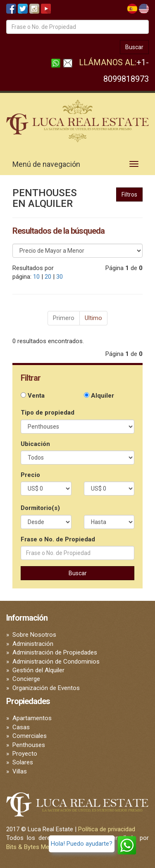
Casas (21, 727)
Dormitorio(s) (40, 508)
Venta (33, 396)
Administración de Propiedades (55, 652)
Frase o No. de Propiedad (58, 539)
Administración (33, 644)
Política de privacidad (107, 829)
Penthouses (29, 745)
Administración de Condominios (56, 662)
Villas (20, 771)
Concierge (26, 679)
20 (48, 277)
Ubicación (35, 444)
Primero (64, 318)
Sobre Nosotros (34, 635)
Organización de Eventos (46, 688)
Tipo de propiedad (48, 413)
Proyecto (25, 754)
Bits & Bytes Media (32, 847)
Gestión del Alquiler (38, 670)
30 (60, 277)
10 (36, 277)
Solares (23, 762)
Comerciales (30, 736)
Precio (30, 475)
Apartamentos (32, 718)
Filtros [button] (129, 194)
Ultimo (93, 318)
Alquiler (99, 396)
